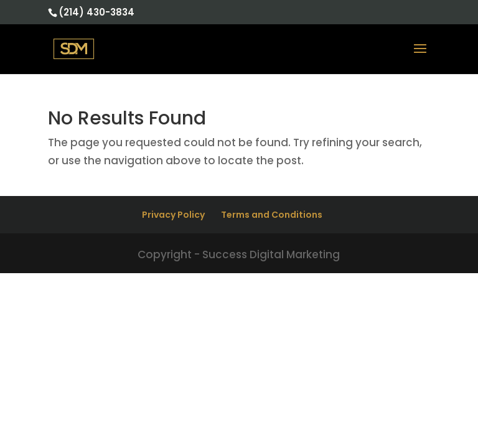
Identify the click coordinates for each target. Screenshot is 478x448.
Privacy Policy (173, 215)
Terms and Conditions (272, 215)
